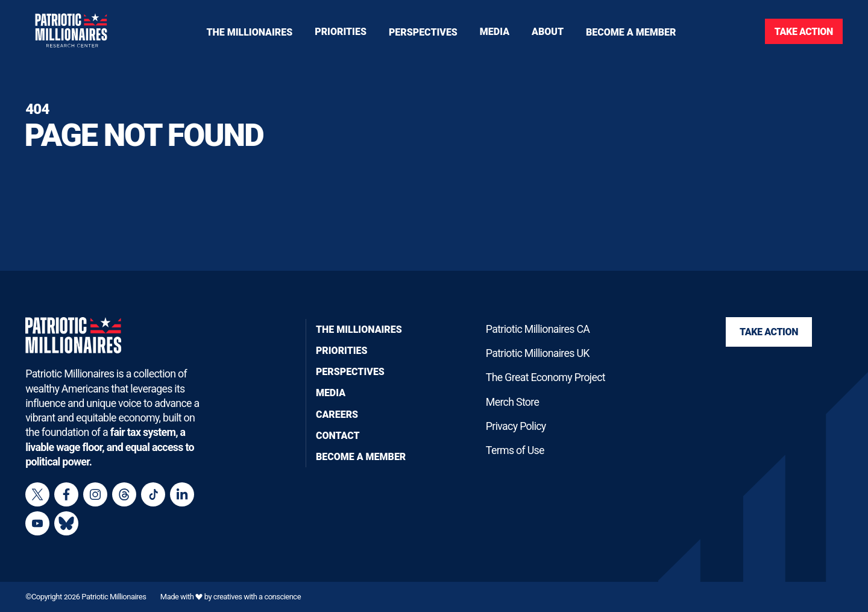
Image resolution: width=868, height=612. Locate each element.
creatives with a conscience (257, 597)
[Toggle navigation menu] (341, 31)
